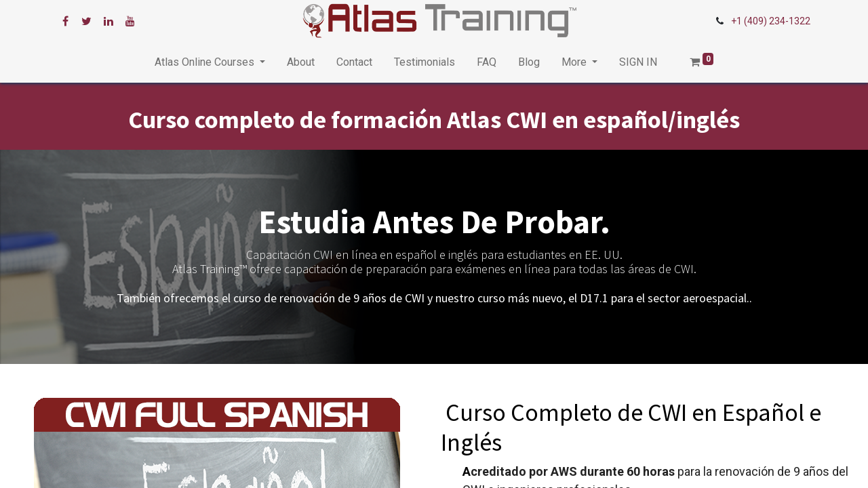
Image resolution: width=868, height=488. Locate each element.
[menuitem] (301, 62)
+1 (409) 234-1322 (771, 21)
